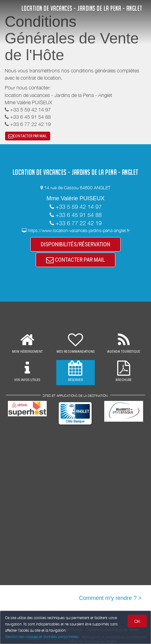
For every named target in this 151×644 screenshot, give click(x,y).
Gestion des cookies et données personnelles (42, 637)
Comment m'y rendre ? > (110, 598)
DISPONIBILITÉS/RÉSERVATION (75, 244)
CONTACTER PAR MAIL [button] (28, 136)
